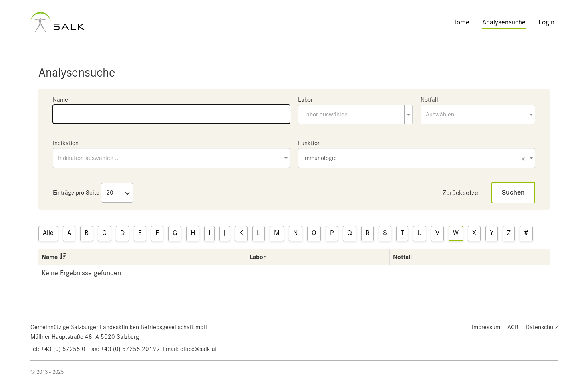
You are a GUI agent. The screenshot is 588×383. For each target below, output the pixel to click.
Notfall (429, 100)
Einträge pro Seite (76, 193)
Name (60, 100)
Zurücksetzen (462, 193)
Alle (48, 233)
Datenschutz (542, 327)
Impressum (486, 327)
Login (546, 22)
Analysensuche (504, 22)
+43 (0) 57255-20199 (130, 349)
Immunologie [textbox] (414, 159)
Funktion (309, 143)
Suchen (513, 192)
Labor (305, 100)
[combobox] (355, 115)
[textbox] (355, 115)
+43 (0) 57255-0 (63, 349)
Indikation (66, 143)
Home (461, 22)
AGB (513, 327)
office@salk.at (199, 349)
